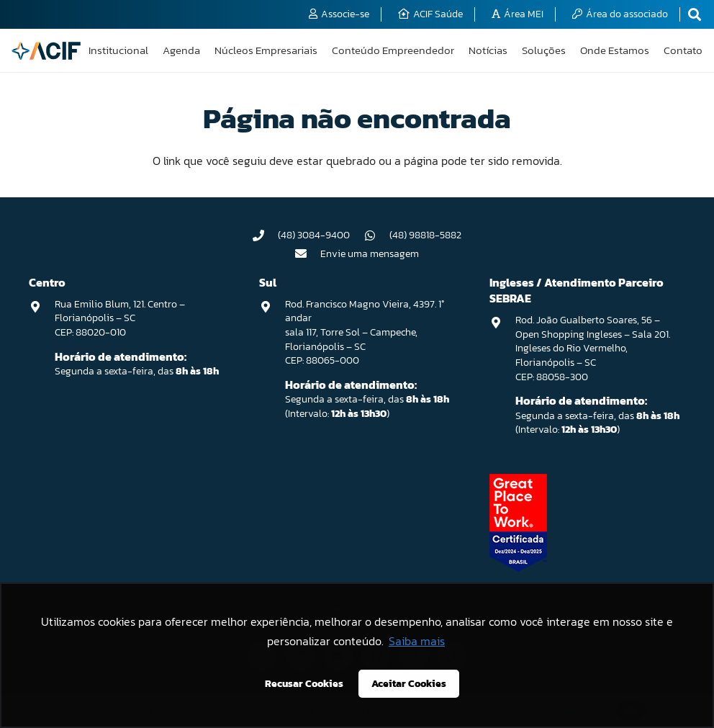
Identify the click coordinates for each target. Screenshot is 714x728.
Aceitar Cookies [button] (409, 683)
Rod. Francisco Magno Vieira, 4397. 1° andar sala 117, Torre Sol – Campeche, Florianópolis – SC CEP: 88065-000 (365, 332)
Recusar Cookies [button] (304, 683)
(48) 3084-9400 (314, 235)
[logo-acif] (46, 51)
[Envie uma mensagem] (308, 253)
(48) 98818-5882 (425, 235)
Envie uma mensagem (370, 254)
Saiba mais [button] (417, 641)
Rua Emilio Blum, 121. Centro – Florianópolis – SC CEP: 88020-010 (120, 318)
